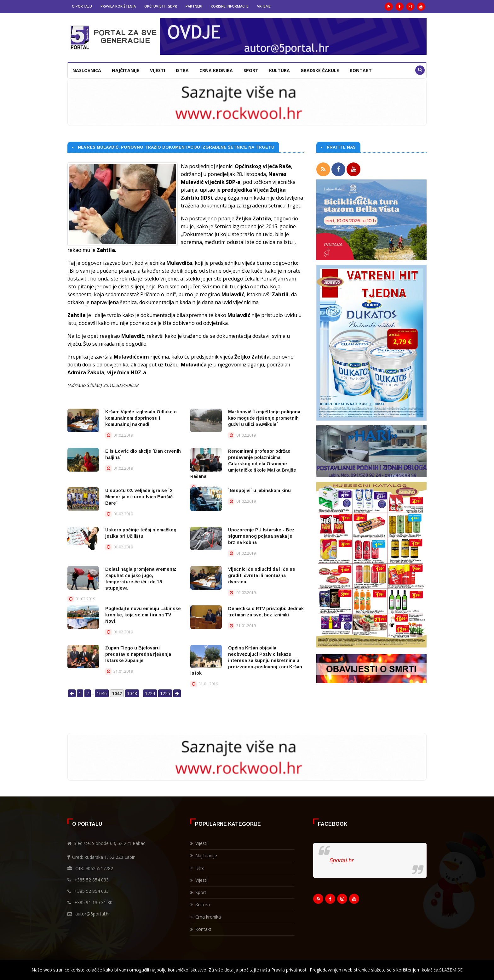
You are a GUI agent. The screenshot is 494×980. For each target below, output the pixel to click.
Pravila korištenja (118, 6)
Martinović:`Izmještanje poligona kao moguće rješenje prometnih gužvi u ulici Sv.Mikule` (264, 418)
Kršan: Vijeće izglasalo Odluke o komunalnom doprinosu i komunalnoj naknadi (141, 418)
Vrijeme (264, 6)
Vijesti (158, 70)
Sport (251, 70)
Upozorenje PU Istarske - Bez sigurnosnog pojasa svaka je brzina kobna (261, 536)
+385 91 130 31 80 (93, 902)
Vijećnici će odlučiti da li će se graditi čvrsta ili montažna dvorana (262, 575)
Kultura (279, 70)
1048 (132, 693)
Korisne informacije (230, 6)
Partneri (194, 6)
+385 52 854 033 (92, 880)
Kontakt (361, 70)
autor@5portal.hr (93, 914)
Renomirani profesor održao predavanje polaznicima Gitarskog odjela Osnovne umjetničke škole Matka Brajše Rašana (243, 464)
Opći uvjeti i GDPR (161, 6)
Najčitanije (126, 70)
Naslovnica (87, 70)
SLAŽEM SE (451, 970)
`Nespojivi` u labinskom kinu (259, 490)
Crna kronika (216, 70)
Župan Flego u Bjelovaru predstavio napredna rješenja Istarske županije (138, 654)
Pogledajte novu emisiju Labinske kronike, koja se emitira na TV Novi (143, 615)
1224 (150, 693)
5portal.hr (341, 860)
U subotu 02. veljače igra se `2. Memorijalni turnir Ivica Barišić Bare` (139, 497)
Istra (182, 70)
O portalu (82, 6)
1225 (165, 693)
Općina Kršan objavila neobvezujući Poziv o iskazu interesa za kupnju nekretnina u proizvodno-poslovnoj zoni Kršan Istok (246, 660)
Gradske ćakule (320, 70)
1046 (102, 693)
